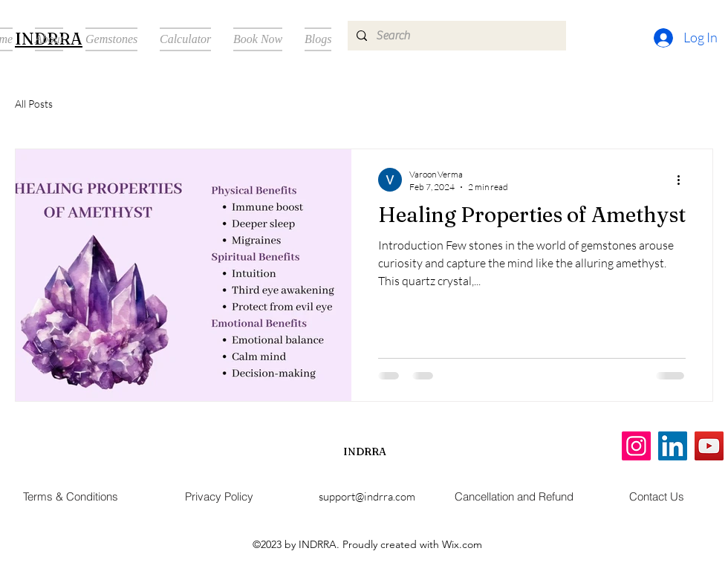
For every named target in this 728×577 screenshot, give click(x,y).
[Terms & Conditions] (71, 497)
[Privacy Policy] (219, 497)
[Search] (455, 36)
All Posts (34, 104)
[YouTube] (709, 446)
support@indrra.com (367, 496)
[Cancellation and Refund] (514, 497)
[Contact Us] (657, 497)
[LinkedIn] (673, 446)
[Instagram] (636, 446)
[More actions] (683, 180)
